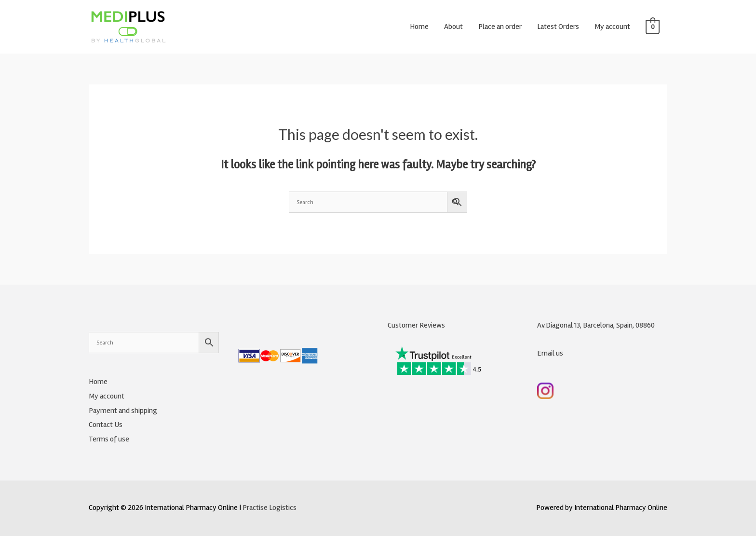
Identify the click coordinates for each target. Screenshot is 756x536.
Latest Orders (558, 27)
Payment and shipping (123, 411)
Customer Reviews (416, 325)
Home (419, 27)
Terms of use (109, 439)
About (453, 27)
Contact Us (106, 425)
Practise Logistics (270, 508)
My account (612, 27)
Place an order (500, 27)
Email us (550, 353)
